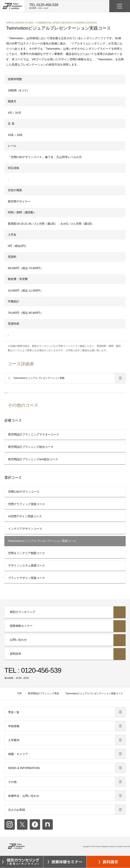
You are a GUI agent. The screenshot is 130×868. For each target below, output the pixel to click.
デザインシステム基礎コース (27, 565)
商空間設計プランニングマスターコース (34, 434)
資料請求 (65, 654)
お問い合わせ (65, 640)
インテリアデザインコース (25, 529)
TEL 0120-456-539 (44, 6)
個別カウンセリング (65, 612)
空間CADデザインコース (24, 492)
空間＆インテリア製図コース (27, 553)
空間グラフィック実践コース (27, 504)
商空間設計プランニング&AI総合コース (33, 459)
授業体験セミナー (65, 626)
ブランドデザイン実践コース (27, 578)
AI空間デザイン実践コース (25, 516)
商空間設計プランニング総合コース (31, 447)
